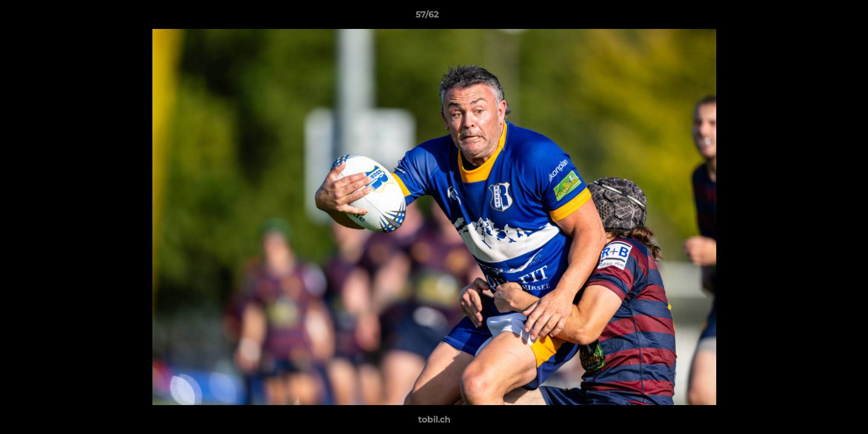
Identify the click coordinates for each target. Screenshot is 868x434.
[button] (817, 17)
